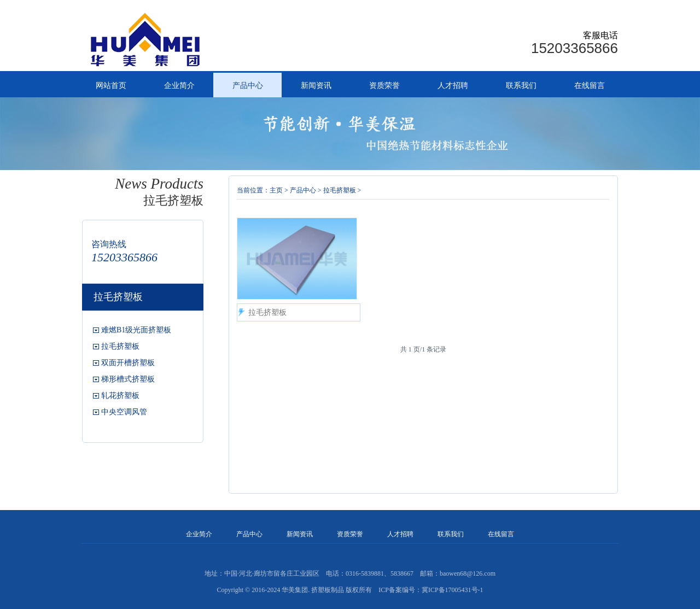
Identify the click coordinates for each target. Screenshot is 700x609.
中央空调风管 (124, 412)
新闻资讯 (316, 86)
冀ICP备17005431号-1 (453, 590)
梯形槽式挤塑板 (128, 379)
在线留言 (590, 86)
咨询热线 (109, 244)
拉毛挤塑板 (120, 346)
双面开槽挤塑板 (128, 363)
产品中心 (248, 86)
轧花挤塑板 (120, 396)
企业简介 (179, 86)
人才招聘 (453, 86)
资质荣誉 (384, 86)
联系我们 (521, 86)
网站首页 (111, 86)
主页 (276, 190)
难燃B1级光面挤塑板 (136, 330)
